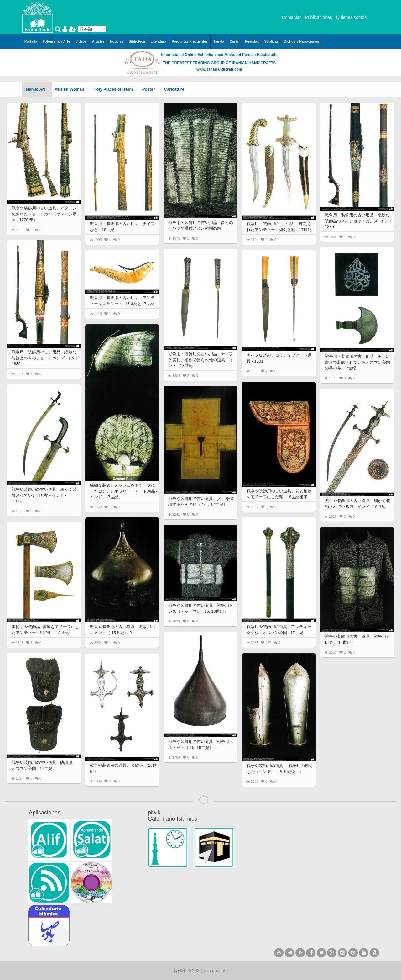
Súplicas (271, 41)
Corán (235, 41)
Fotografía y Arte (56, 41)
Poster (151, 89)
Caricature (174, 89)
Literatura (158, 41)
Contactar (292, 17)
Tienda (219, 41)
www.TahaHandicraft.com (219, 69)
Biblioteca (137, 41)
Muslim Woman (72, 89)
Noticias (117, 41)
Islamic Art (37, 89)
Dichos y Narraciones (302, 41)
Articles (98, 41)
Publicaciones (318, 17)
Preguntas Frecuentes (190, 41)
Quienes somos (351, 17)
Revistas (252, 41)
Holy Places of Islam (115, 89)
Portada (31, 41)
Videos (81, 41)
